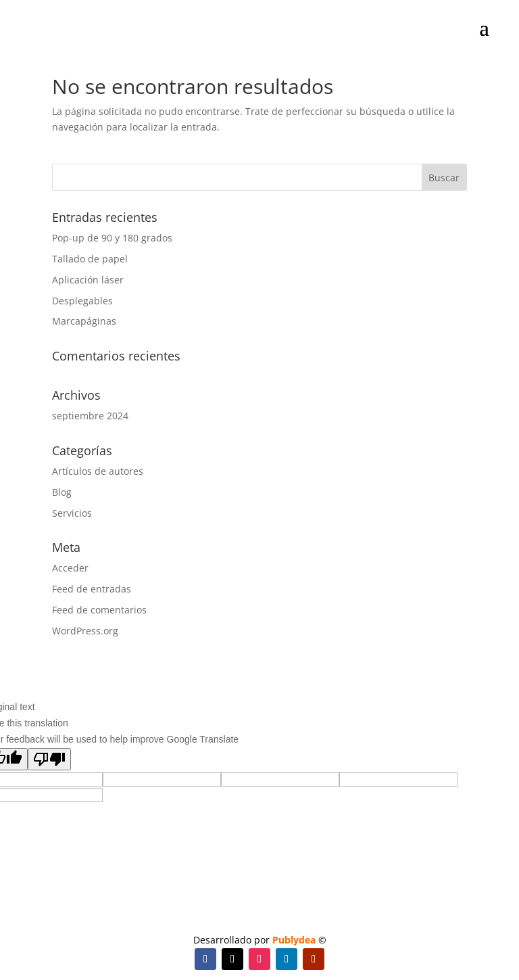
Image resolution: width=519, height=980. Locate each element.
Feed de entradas (92, 589)
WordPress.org (85, 631)
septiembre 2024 (90, 416)
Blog (62, 492)
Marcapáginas (84, 321)
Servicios (72, 513)
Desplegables (82, 301)
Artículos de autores (98, 471)
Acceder (70, 568)
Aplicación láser (88, 280)
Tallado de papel (90, 259)
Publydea (294, 940)
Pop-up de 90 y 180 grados (112, 238)
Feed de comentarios (99, 610)
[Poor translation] (49, 759)
